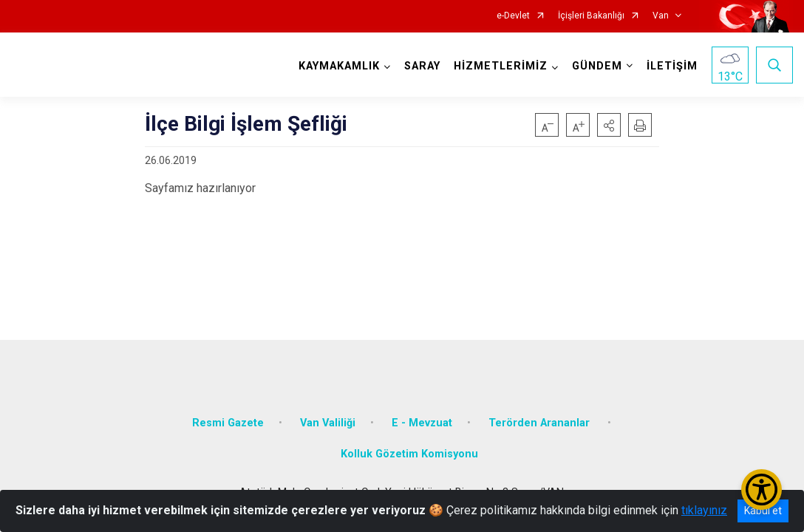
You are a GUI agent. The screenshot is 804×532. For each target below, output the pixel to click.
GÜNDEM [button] (597, 66)
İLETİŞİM (672, 66)
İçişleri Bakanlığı (591, 16)
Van (661, 16)
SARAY (422, 66)
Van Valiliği (328, 423)
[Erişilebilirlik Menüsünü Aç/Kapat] (762, 490)
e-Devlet (513, 16)
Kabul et (763, 511)
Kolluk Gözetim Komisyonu (409, 454)
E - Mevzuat (422, 423)
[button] (609, 125)
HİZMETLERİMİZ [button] (501, 66)
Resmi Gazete (228, 423)
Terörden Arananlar (541, 423)
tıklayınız (704, 510)
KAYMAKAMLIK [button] (339, 66)
